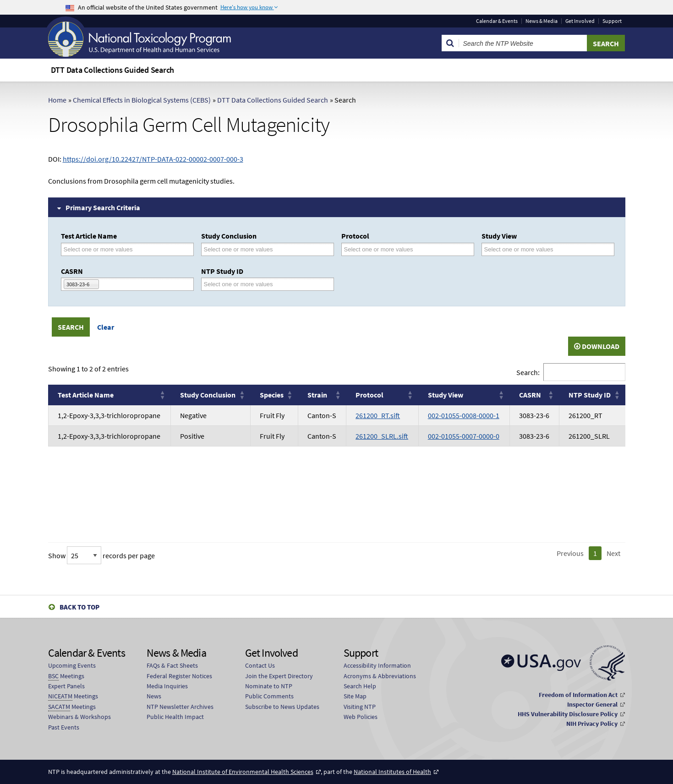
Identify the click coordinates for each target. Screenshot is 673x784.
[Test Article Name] (104, 249)
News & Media (542, 21)
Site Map (355, 696)
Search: (528, 372)
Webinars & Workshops (79, 717)
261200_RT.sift (378, 415)
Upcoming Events (72, 665)
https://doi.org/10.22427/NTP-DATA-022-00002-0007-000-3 (153, 159)
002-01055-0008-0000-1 (464, 415)
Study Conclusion (229, 236)
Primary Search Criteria (103, 207)
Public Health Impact (175, 717)
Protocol (355, 236)
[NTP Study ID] (244, 284)
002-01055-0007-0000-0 (464, 436)
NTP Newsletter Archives (180, 707)
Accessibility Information (377, 665)
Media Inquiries (167, 686)
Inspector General (592, 704)
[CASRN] (107, 284)
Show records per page (101, 555)
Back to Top (79, 607)
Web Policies (361, 717)
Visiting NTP (360, 707)
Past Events (64, 727)
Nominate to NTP (269, 686)
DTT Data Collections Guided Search (273, 100)
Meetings (66, 676)
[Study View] (525, 249)
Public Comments (269, 696)
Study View (499, 236)
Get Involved (580, 21)
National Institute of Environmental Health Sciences (243, 772)
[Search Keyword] (523, 43)
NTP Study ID (222, 271)
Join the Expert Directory (279, 676)
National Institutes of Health (392, 772)
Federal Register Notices (179, 676)
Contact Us (260, 665)
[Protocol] (384, 249)
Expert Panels (66, 686)
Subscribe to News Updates (282, 707)
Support (612, 21)
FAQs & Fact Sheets (172, 665)
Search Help (360, 686)
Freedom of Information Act (578, 695)
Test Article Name (89, 236)
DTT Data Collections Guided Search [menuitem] (113, 70)
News (154, 696)
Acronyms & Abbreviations (380, 676)
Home (57, 100)
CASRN (72, 271)
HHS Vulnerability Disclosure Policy (568, 714)
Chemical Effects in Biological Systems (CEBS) (142, 100)
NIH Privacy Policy (592, 724)
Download (597, 346)
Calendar (497, 21)
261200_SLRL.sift (382, 436)
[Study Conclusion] (244, 249)
